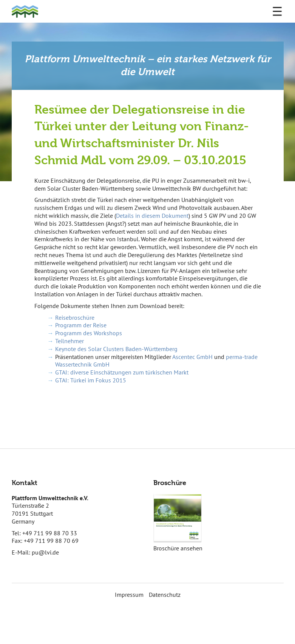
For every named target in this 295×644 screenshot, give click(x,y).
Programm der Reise (81, 325)
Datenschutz (165, 595)
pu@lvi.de (45, 552)
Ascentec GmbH (192, 357)
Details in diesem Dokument (152, 216)
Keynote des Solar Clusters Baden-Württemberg (116, 349)
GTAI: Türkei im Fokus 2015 (91, 380)
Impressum (129, 595)
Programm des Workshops (89, 333)
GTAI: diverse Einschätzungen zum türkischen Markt (122, 372)
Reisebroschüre (75, 317)
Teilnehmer (70, 341)
